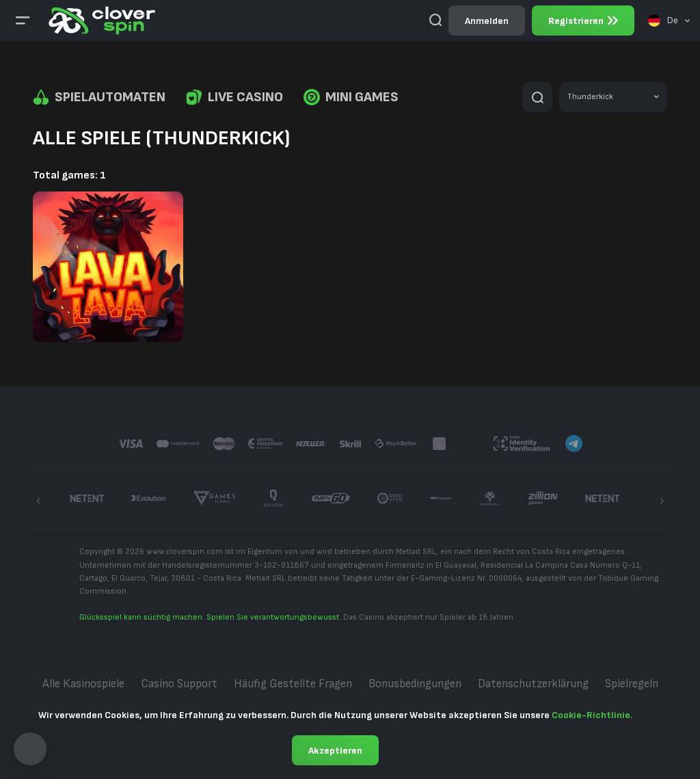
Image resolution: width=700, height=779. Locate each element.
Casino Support (179, 684)
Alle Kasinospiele (83, 684)
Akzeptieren (335, 751)
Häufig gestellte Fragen (293, 684)
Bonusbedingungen (415, 684)
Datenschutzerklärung (533, 684)
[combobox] (669, 21)
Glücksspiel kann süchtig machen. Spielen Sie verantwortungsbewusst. (210, 617)
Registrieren (583, 21)
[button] (30, 749)
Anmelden (487, 21)
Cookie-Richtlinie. (592, 715)
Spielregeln (632, 684)
